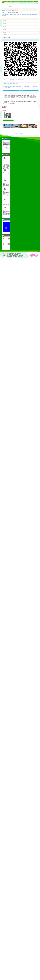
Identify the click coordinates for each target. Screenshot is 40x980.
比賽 (9, 36)
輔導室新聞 (9, 10)
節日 (20, 36)
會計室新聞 (5, 28)
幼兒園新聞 (5, 31)
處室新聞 (4, 19)
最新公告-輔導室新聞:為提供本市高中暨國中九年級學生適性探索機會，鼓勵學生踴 (20, 2)
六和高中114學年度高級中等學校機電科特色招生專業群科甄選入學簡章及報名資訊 (7, 130)
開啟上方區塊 (37, 4)
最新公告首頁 (5, 10)
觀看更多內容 (21, 91)
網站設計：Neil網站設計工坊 (4, 255)
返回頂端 (36, 255)
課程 (6, 36)
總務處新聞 (5, 23)
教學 (35, 36)
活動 (6, 37)
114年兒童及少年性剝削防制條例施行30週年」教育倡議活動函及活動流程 (16, 130)
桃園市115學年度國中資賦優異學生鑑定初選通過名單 (11, 83)
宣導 (27, 36)
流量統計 (6, 236)
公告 (12, 36)
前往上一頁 (18, 134)
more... (8, 168)
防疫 (15, 36)
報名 (37, 36)
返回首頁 (32, 255)
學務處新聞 (5, 22)
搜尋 (16, 10)
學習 (22, 36)
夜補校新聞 (5, 29)
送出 (17, 13)
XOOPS (12, 253)
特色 (33, 36)
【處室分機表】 (21, 255)
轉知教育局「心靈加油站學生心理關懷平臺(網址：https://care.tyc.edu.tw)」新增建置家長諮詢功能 (17, 89)
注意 (4, 36)
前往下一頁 (22, 134)
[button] (19, 132)
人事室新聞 (5, 26)
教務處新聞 (5, 20)
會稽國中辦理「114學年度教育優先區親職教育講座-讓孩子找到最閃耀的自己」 (14, 79)
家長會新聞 (5, 32)
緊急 (4, 37)
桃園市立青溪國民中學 (18, 253)
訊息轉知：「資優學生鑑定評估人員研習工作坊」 (10, 85)
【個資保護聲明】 (20, 256)
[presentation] (3, 126)
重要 (9, 37)
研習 (30, 36)
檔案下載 (8, 120)
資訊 (25, 36)
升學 (17, 36)
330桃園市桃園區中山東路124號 (13, 254)
